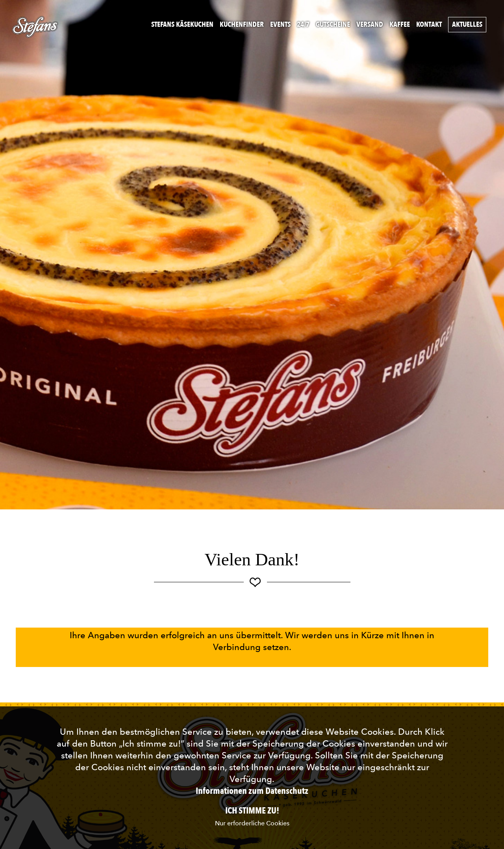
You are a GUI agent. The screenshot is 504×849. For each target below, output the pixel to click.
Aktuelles (467, 25)
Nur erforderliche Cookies (252, 823)
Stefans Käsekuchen (182, 25)
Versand (370, 25)
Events (280, 25)
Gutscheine (333, 25)
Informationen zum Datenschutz (252, 791)
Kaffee (400, 25)
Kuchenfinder (242, 25)
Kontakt (429, 25)
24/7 (303, 25)
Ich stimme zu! (252, 811)
